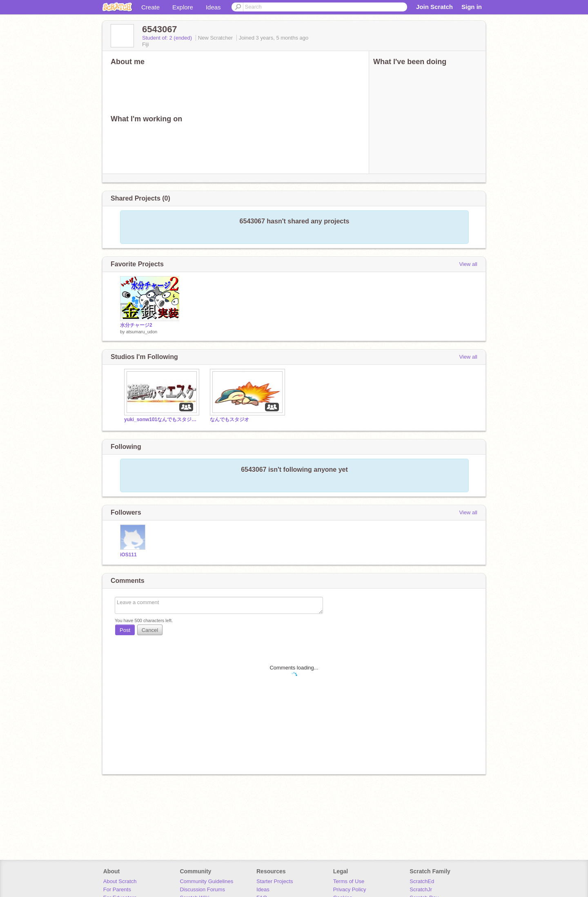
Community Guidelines (206, 881)
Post (125, 630)
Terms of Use (349, 881)
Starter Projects (275, 881)
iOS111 (128, 555)
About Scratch (120, 881)
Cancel (150, 630)
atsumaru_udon (142, 332)
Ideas (213, 7)
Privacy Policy (350, 889)
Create (150, 7)
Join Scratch (434, 7)
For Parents (117, 889)
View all (468, 264)
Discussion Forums (202, 889)
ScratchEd (422, 881)
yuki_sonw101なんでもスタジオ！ (161, 419)
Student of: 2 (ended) (168, 38)
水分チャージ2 (136, 325)
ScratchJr (421, 889)
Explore (183, 7)
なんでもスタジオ (229, 419)
